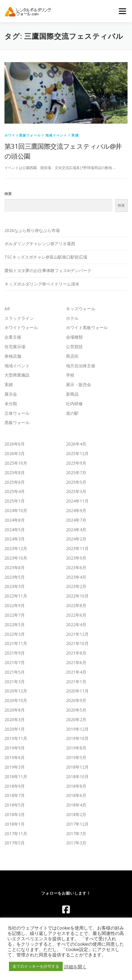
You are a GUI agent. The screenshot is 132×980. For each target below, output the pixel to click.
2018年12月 (77, 767)
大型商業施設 (17, 375)
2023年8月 (15, 567)
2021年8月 (76, 653)
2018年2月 (76, 814)
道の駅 (72, 413)
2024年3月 (15, 539)
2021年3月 (15, 682)
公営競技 (74, 347)
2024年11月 (77, 501)
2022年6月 (76, 615)
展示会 (11, 394)
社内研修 (74, 404)
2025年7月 (76, 473)
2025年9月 (76, 463)
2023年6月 (76, 567)
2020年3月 (15, 719)
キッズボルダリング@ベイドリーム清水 (42, 284)
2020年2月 (76, 719)
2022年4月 (76, 625)
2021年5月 (15, 672)
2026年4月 (76, 444)
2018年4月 (76, 805)
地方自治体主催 (81, 366)
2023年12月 (16, 548)
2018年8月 (76, 786)
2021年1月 (76, 682)
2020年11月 (77, 691)
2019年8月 (76, 748)
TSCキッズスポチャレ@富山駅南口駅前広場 (46, 257)
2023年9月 (76, 558)
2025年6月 (15, 482)
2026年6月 (15, 444)
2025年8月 (15, 473)
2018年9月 (15, 786)
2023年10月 (16, 558)
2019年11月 (16, 738)
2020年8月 (15, 710)
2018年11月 (16, 777)
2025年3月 (76, 491)
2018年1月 (15, 824)
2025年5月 (76, 482)
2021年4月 (76, 672)
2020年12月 (16, 691)
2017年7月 (76, 834)
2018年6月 (76, 795)
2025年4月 (15, 491)
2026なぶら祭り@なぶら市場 (32, 230)
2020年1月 (15, 729)
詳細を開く (75, 967)
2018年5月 (15, 805)
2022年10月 (77, 596)
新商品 (72, 394)
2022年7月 (15, 615)
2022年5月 (15, 625)
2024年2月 (76, 539)
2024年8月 (15, 520)
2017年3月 (76, 843)
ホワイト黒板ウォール (23, 135)
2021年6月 (76, 662)
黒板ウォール (17, 422)
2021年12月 (77, 634)
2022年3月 (15, 634)
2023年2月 (76, 586)
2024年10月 (16, 510)
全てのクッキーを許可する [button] (36, 966)
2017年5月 (15, 843)
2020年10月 (16, 700)
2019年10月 (77, 738)
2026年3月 (15, 453)
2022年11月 (16, 596)
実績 (75, 135)
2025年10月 (16, 463)
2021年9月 (15, 653)
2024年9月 (76, 510)
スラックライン (19, 318)
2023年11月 (77, 548)
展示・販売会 (79, 384)
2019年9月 (15, 748)
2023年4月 (76, 577)
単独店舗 (13, 356)
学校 (70, 375)
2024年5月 (15, 530)
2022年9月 (15, 605)
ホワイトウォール (21, 327)
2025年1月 (15, 501)
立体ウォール (17, 413)
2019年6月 (15, 757)
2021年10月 (77, 643)
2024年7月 (76, 520)
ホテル (72, 318)
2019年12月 (77, 729)
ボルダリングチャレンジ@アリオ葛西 (40, 244)
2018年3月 (15, 814)
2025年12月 (77, 453)
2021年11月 (16, 643)
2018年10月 (77, 777)
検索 (8, 194)
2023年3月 (15, 586)
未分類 (11, 404)
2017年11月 (16, 834)
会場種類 (74, 337)
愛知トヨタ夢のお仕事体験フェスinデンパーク (48, 270)
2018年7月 (15, 795)
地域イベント (56, 135)
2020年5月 (76, 710)
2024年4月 (76, 530)
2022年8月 (76, 605)
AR (7, 309)
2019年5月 (76, 757)
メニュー (122, 11)
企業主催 (13, 337)
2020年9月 (76, 700)
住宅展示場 (15, 347)
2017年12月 (77, 824)
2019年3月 (15, 767)
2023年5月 (15, 577)
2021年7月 (15, 662)
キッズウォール (81, 309)
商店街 (72, 356)
